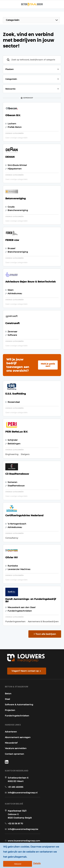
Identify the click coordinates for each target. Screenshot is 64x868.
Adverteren (11, 732)
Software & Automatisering (19, 705)
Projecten (10, 710)
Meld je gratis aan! (48, 365)
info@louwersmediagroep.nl (23, 793)
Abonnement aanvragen (18, 737)
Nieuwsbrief (11, 743)
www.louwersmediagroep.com (24, 841)
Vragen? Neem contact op (25, 671)
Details (37, 863)
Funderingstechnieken (17, 716)
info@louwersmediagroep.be (23, 829)
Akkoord (18, 864)
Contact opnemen (14, 754)
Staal (7, 699)
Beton (8, 694)
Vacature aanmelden (16, 748)
